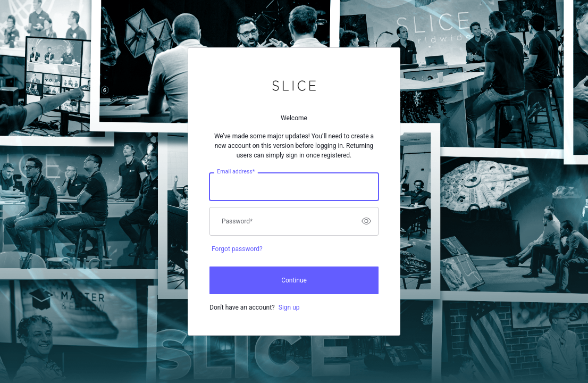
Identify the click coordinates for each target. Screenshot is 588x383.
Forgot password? (237, 249)
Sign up (289, 307)
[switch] (366, 221)
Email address (236, 171)
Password (237, 221)
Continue (294, 280)
